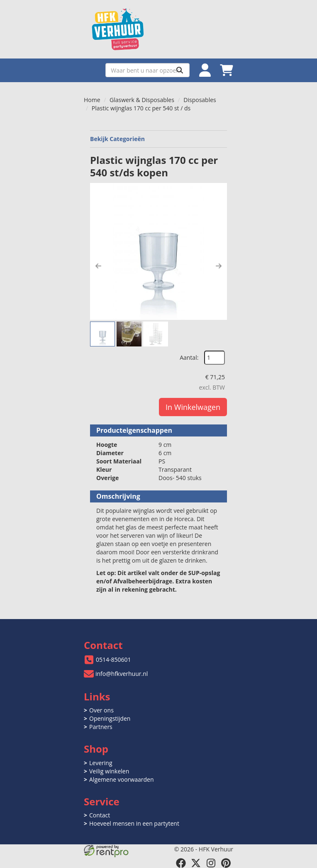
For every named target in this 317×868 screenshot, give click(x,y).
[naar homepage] (158, 29)
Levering (101, 763)
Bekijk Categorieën (158, 139)
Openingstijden (110, 718)
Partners (101, 727)
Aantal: (189, 357)
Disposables (200, 100)
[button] (98, 266)
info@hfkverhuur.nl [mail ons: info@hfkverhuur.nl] (122, 674)
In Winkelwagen (193, 407)
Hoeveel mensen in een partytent (134, 823)
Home (92, 100)
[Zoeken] (180, 70)
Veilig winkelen (109, 771)
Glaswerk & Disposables (142, 100)
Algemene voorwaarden (121, 779)
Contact (100, 815)
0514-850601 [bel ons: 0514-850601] (113, 660)
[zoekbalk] (148, 70)
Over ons (101, 710)
